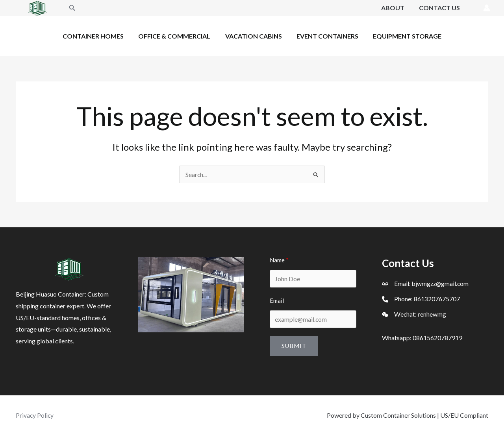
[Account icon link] (487, 8)
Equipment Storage (403, 36)
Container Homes (97, 36)
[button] (72, 8)
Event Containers (325, 36)
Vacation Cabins (254, 36)
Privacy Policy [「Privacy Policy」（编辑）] (35, 415)
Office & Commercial (177, 36)
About (396, 8)
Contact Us (441, 8)
